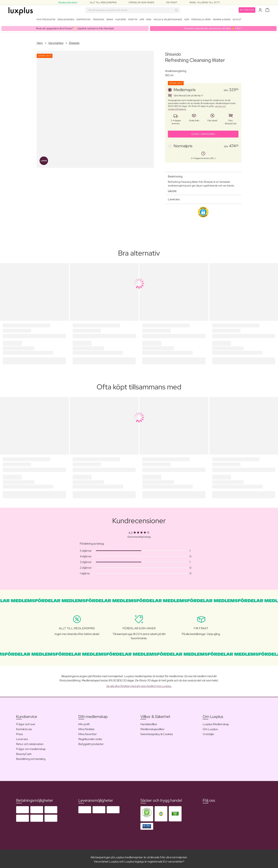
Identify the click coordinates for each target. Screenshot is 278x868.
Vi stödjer (208, 733)
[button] (203, 211)
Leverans (22, 738)
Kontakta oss (24, 728)
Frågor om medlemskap (31, 748)
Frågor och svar (26, 723)
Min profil (84, 723)
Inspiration (84, 20)
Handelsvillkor (149, 723)
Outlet (237, 20)
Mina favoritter (88, 733)
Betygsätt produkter (91, 743)
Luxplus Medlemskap (216, 723)
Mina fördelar (87, 728)
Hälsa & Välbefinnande (168, 20)
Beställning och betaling (31, 758)
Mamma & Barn (222, 20)
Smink (110, 20)
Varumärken (56, 42)
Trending (98, 20)
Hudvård (121, 20)
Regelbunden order (90, 738)
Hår (142, 20)
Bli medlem (247, 11)
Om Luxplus (210, 728)
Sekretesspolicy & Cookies (157, 733)
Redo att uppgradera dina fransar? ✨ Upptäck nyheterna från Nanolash (75, 27)
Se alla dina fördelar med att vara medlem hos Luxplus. (139, 685)
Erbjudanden (66, 20)
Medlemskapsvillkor (152, 728)
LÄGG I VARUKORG (203, 133)
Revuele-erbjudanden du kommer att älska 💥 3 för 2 (213, 27)
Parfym (133, 20)
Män (149, 20)
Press (20, 733)
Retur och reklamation (30, 743)
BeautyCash (24, 753)
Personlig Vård (201, 20)
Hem (187, 20)
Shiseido (74, 42)
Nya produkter (46, 20)
